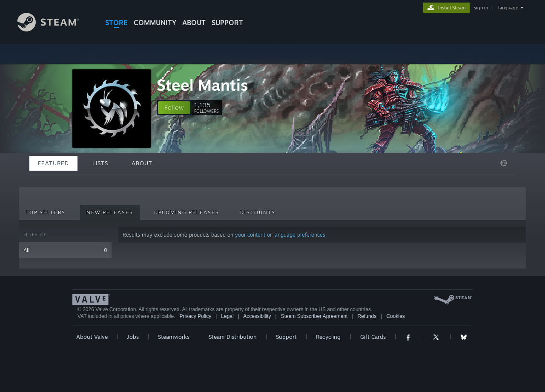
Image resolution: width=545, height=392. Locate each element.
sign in (481, 8)
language (508, 8)
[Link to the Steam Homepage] (54, 29)
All (65, 250)
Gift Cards (373, 337)
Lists (100, 163)
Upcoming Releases (187, 212)
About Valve (92, 337)
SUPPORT (227, 23)
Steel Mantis (202, 85)
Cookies (395, 316)
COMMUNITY (155, 23)
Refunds (367, 316)
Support (286, 337)
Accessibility (257, 316)
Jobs (133, 337)
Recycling (328, 337)
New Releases (110, 212)
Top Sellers (46, 212)
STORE (116, 23)
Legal (227, 316)
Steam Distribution (233, 337)
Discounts (258, 212)
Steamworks (174, 337)
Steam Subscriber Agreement (314, 316)
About (194, 23)
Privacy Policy (195, 316)
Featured (53, 163)
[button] (174, 108)
